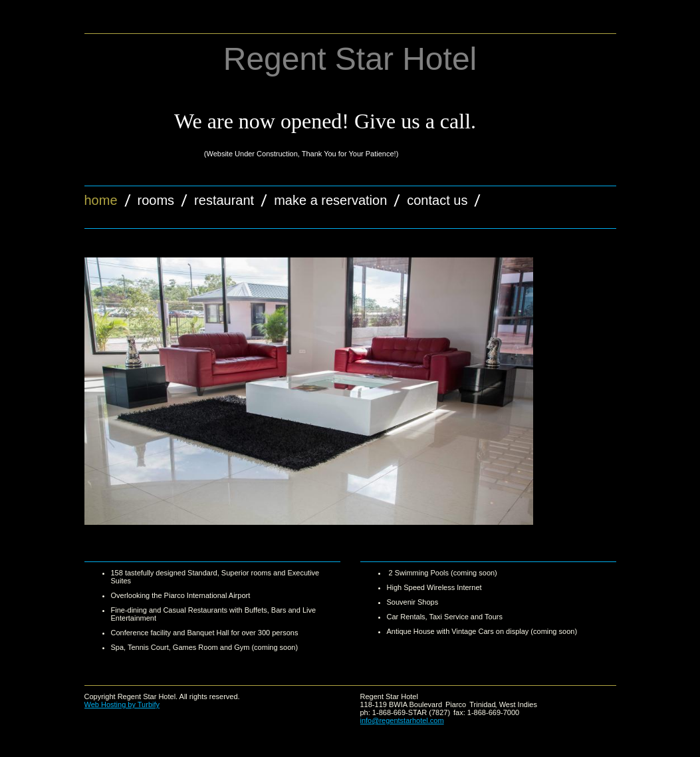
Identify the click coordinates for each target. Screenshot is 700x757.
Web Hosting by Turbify (122, 704)
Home (101, 200)
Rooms (156, 200)
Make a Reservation (330, 200)
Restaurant (224, 200)
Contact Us (437, 200)
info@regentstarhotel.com (402, 720)
